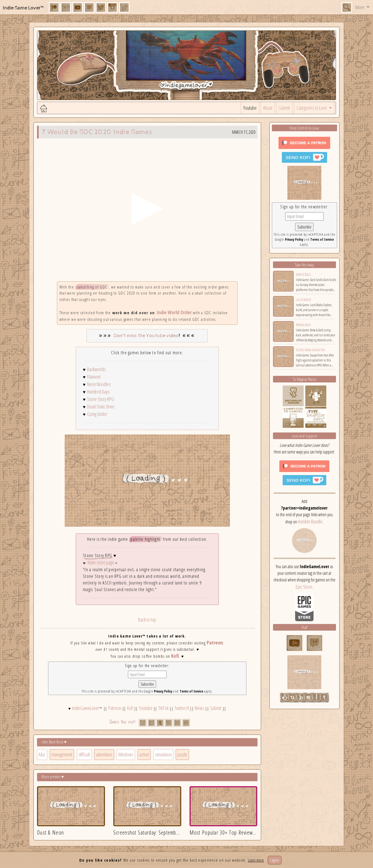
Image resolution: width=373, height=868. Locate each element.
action (144, 754)
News (199, 708)
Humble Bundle (310, 521)
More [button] (360, 7)
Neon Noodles (99, 384)
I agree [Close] (275, 860)
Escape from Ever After (310, 350)
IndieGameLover (86, 708)
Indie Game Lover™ (24, 8)
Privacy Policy (163, 691)
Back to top (147, 620)
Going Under (97, 414)
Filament (94, 377)
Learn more (256, 860)
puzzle (182, 754)
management (62, 754)
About (268, 108)
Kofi (175, 656)
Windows (126, 754)
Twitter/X (182, 708)
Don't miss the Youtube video (146, 336)
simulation (163, 754)
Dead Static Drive (101, 407)
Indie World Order (174, 312)
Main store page (101, 562)
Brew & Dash (303, 325)
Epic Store (304, 587)
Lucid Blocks (304, 300)
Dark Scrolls (303, 275)
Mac (42, 754)
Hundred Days (98, 392)
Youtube (250, 108)
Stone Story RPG (101, 399)
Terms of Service (191, 691)
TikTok (163, 708)
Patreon (215, 643)
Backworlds (96, 369)
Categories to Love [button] (312, 108)
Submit (284, 108)
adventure (104, 754)
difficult (84, 754)
